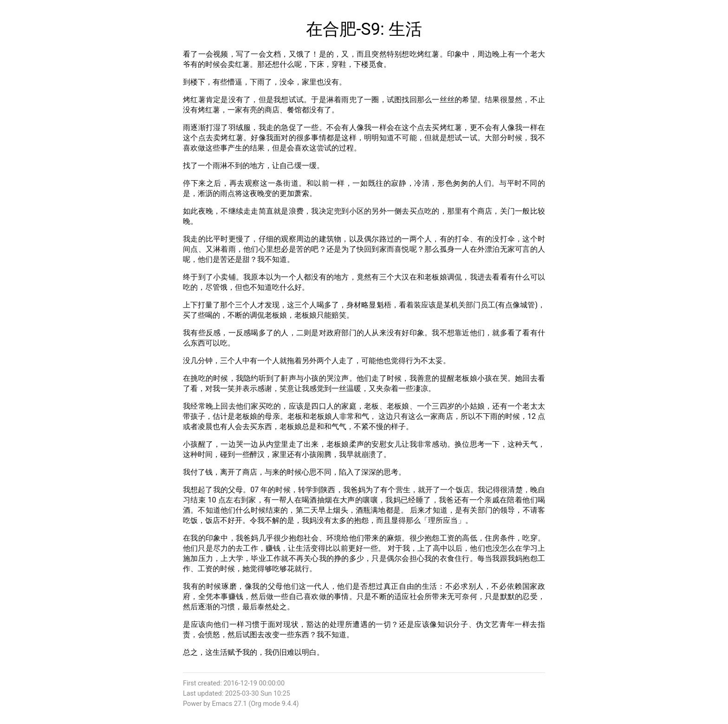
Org (256, 704)
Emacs (222, 704)
